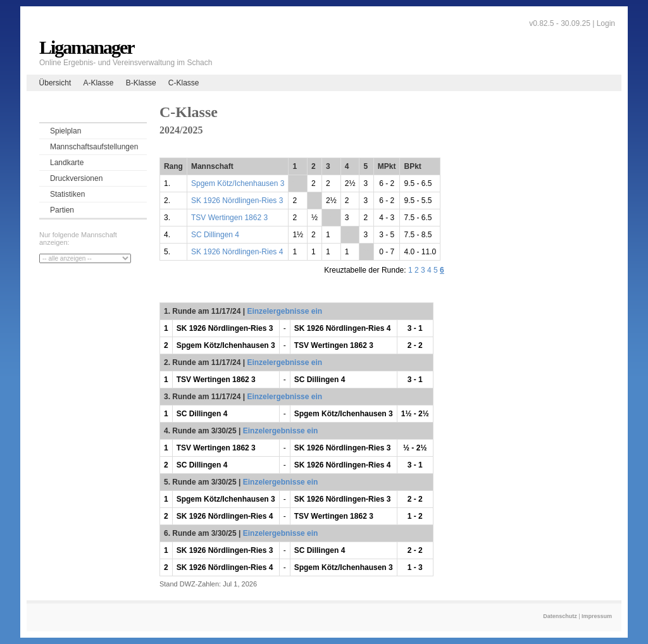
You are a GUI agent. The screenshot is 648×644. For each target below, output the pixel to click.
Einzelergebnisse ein (284, 311)
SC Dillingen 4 (215, 235)
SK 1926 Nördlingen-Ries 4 (237, 252)
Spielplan (65, 131)
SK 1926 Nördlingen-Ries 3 (237, 201)
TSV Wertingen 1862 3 (229, 218)
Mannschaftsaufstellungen (94, 147)
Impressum (597, 616)
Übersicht (55, 83)
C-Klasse (184, 83)
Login (606, 23)
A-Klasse (98, 83)
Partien (62, 210)
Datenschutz (560, 616)
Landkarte (67, 163)
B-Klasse (141, 83)
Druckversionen (76, 178)
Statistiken (67, 194)
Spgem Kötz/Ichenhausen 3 (238, 183)
